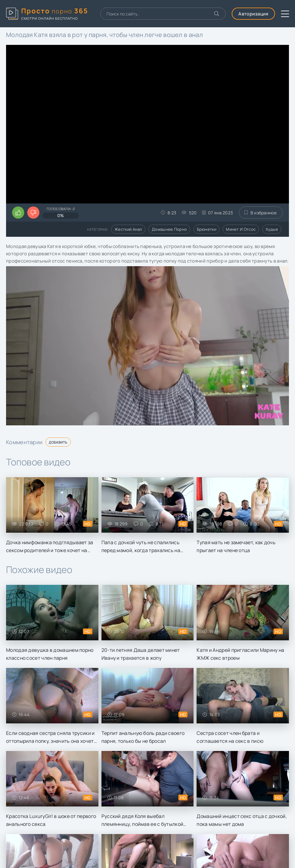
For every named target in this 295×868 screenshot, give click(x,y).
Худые (272, 229)
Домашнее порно (169, 229)
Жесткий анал (128, 229)
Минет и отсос (241, 229)
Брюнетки (207, 229)
